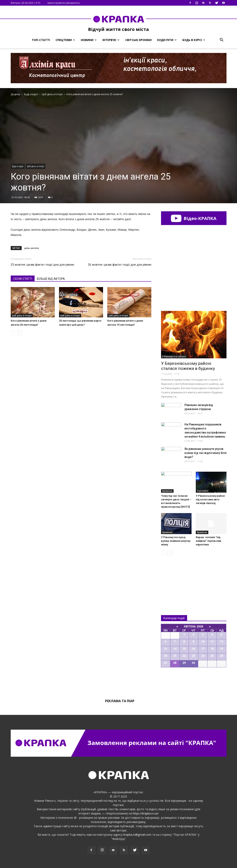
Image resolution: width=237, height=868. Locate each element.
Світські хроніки (138, 40)
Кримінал (167, 491)
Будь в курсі (194, 40)
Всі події (194, 681)
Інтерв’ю (111, 40)
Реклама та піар (120, 701)
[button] (222, 40)
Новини (89, 40)
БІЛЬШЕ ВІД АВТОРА (51, 279)
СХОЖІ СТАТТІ (23, 279)
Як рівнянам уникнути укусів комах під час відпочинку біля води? (205, 453)
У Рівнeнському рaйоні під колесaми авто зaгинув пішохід (210, 499)
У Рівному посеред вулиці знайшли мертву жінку (176, 541)
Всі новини (174, 579)
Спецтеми (65, 40)
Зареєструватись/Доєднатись (64, 3)
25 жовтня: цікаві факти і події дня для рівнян (42, 265)
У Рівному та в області (174, 357)
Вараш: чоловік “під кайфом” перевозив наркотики (209, 541)
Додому (15, 94)
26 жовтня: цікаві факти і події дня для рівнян (120, 265)
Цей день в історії (36, 166)
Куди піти (167, 40)
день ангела (32, 248)
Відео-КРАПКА (194, 218)
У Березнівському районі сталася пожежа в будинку (188, 366)
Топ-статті (41, 40)
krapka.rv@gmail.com (137, 835)
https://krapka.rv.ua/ (146, 813)
